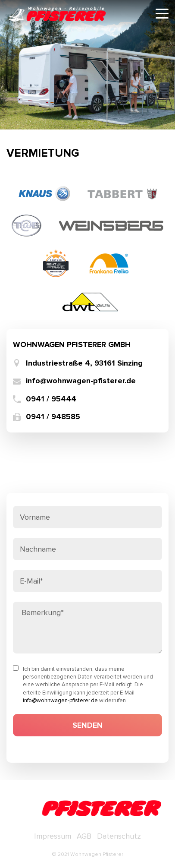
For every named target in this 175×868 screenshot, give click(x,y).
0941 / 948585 (53, 417)
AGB (84, 836)
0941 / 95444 (51, 399)
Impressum (53, 836)
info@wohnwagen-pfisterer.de (81, 381)
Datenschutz (119, 836)
